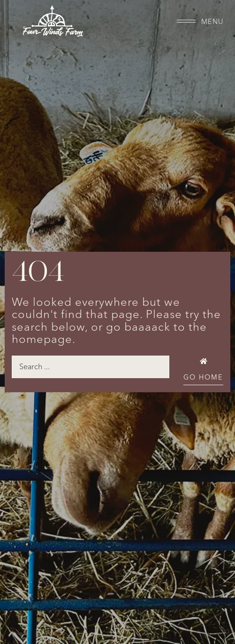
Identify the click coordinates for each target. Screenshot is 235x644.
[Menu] (186, 21)
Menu (212, 22)
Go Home (203, 377)
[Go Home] (203, 361)
